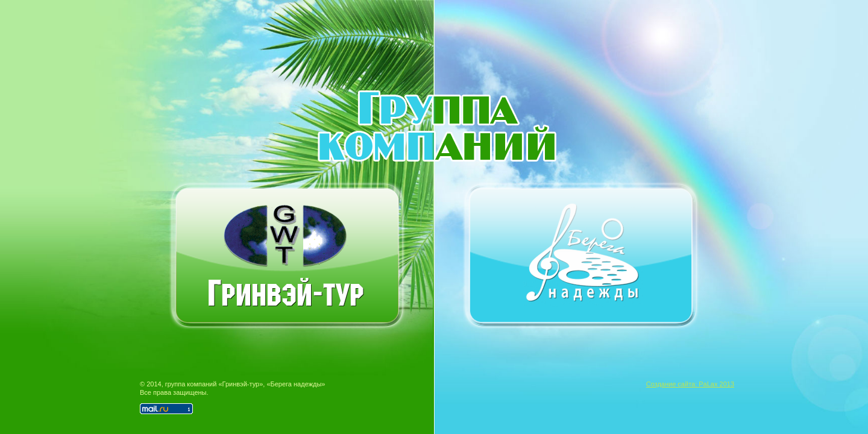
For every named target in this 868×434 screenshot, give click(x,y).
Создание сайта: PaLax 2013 (690, 384)
